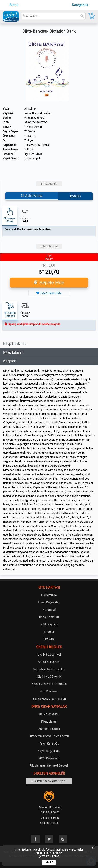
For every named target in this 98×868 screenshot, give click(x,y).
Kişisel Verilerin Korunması (49, 684)
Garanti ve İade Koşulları (49, 669)
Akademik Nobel (49, 729)
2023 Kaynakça (49, 758)
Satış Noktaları (49, 617)
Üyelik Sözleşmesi (49, 655)
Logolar (49, 632)
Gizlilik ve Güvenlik (49, 677)
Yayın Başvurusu (49, 751)
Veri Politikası (49, 691)
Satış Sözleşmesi (49, 662)
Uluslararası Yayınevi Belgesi (49, 765)
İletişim (49, 639)
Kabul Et (49, 862)
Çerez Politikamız (49, 856)
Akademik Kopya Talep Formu (49, 736)
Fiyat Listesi (49, 721)
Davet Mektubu (49, 714)
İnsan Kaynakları (49, 602)
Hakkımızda (49, 595)
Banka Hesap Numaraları (49, 699)
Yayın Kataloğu (49, 743)
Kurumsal (49, 610)
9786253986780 (34, 118)
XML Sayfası (49, 624)
